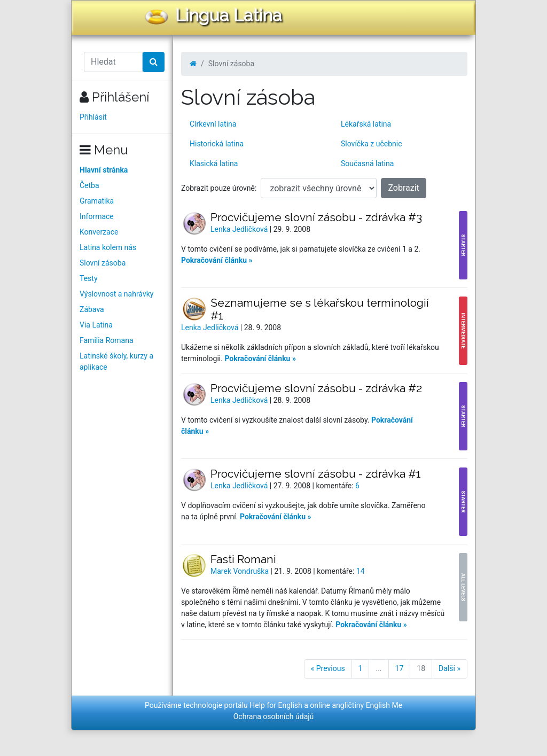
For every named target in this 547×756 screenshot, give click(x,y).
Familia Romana (107, 340)
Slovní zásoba (103, 263)
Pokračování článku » (217, 260)
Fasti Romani (243, 559)
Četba (89, 185)
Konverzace (99, 232)
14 (361, 571)
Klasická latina (214, 163)
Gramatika (97, 201)
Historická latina (217, 144)
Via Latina (96, 325)
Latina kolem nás (108, 247)
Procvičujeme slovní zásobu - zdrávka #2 (316, 388)
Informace (97, 216)
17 (400, 668)
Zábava (92, 309)
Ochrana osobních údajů (274, 716)
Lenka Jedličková (240, 229)
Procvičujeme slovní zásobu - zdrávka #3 (316, 217)
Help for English (276, 705)
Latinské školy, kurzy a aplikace (116, 361)
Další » (450, 668)
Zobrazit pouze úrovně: (219, 188)
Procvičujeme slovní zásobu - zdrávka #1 (316, 474)
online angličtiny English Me (356, 705)
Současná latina (367, 163)
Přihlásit (93, 117)
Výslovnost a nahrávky (116, 294)
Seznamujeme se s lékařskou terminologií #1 (320, 309)
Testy (89, 278)
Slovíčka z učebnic (372, 144)
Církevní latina (213, 124)
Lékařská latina (366, 124)
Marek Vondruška (241, 571)
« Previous (328, 668)
